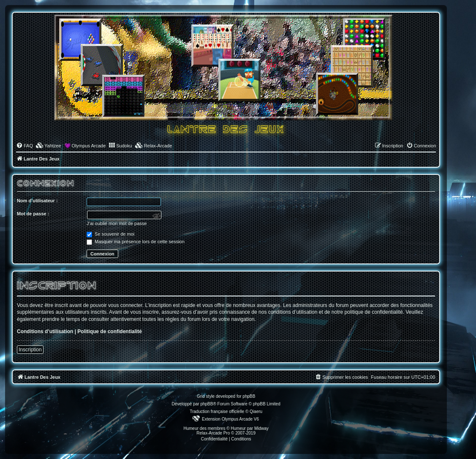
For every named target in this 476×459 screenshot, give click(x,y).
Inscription (30, 350)
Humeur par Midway (249, 428)
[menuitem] (24, 146)
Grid (201, 396)
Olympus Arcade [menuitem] (89, 146)
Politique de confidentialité (110, 331)
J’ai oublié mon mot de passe (117, 223)
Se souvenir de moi (110, 234)
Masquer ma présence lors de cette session (136, 242)
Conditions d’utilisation (45, 331)
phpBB (207, 404)
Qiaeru (256, 411)
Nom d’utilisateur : (37, 201)
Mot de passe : (33, 214)
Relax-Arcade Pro (213, 433)
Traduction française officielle (217, 411)
